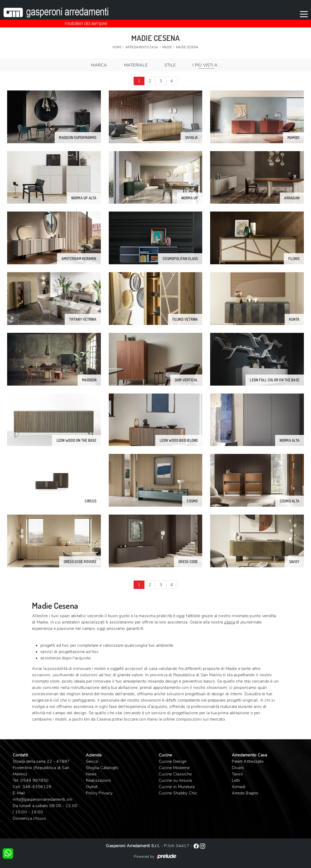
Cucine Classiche (175, 774)
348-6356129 (37, 787)
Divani (238, 768)
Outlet (92, 787)
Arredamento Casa (142, 47)
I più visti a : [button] (206, 65)
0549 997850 (34, 780)
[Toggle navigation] (304, 14)
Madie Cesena (187, 47)
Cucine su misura (175, 780)
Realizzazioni (98, 780)
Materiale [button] (136, 65)
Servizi (92, 761)
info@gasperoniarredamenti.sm (42, 799)
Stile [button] (170, 65)
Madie (167, 47)
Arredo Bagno (245, 793)
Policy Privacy (99, 793)
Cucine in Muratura (177, 787)
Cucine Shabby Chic (178, 793)
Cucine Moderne (174, 768)
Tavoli (237, 774)
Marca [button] (99, 65)
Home (117, 47)
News (91, 774)
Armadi (239, 787)
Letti (236, 780)
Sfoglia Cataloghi (102, 768)
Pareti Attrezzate (248, 761)
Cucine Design (173, 761)
